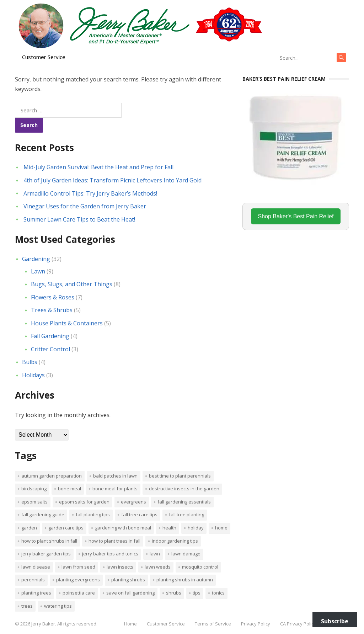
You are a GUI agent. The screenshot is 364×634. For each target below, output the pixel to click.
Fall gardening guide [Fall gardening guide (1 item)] (43, 515)
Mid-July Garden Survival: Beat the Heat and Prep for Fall (98, 167)
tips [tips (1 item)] (197, 593)
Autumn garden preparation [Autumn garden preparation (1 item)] (52, 476)
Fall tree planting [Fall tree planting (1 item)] (186, 515)
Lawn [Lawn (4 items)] (155, 554)
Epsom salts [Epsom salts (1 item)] (34, 502)
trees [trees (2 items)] (27, 606)
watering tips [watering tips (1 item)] (58, 606)
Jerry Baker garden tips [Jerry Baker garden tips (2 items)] (46, 554)
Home (130, 624)
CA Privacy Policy (298, 624)
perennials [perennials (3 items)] (33, 580)
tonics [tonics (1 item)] (218, 593)
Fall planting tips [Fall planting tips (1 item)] (93, 515)
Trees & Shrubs (52, 310)
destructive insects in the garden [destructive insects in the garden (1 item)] (184, 489)
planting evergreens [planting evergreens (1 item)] (78, 580)
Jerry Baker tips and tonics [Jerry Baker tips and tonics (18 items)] (110, 554)
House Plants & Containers (67, 323)
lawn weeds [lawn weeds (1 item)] (158, 567)
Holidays (33, 375)
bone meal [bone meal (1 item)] (69, 489)
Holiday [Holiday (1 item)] (196, 528)
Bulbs (30, 362)
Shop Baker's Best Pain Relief (296, 216)
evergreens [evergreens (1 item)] (133, 502)
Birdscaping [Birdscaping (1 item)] (34, 489)
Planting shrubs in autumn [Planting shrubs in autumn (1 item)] (185, 580)
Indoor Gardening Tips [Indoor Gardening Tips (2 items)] (175, 541)
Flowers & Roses (53, 297)
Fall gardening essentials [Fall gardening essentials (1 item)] (184, 502)
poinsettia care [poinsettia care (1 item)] (79, 593)
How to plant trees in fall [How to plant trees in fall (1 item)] (114, 541)
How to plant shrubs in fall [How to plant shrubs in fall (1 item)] (49, 541)
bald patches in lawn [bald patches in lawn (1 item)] (115, 476)
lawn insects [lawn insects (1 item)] (120, 567)
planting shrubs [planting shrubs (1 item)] (128, 580)
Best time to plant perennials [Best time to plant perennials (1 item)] (180, 476)
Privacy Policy (256, 624)
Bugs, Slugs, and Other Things (72, 284)
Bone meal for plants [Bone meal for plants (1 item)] (115, 489)
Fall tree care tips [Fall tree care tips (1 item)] (139, 515)
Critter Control (50, 349)
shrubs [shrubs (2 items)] (174, 593)
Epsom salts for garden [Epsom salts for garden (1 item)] (84, 502)
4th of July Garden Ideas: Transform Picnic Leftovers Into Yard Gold (113, 180)
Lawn (38, 271)
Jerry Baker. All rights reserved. (64, 624)
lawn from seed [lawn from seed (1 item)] (78, 567)
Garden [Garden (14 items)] (29, 528)
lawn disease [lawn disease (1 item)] (36, 567)
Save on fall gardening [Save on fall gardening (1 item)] (130, 593)
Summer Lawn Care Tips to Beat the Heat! (79, 219)
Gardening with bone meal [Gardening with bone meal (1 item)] (123, 528)
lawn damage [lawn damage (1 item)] (186, 554)
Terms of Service (213, 624)
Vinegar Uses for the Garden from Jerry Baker (85, 206)
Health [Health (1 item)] (169, 528)
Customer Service (44, 57)
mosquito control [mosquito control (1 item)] (200, 567)
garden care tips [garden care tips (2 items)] (66, 528)
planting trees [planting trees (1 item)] (36, 593)
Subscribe (335, 621)
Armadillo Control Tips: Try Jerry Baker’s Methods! (90, 193)
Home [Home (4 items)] (221, 528)
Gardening (36, 259)
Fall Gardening (50, 336)
